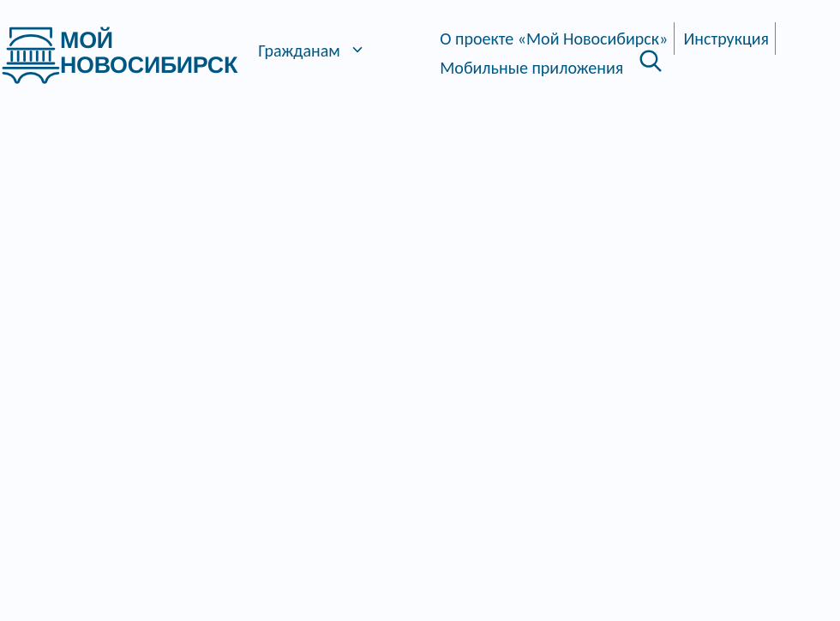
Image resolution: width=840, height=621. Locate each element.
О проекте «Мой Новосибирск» (554, 39)
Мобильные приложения (531, 68)
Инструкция (727, 39)
